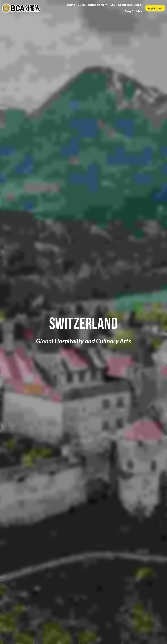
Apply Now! (155, 8)
